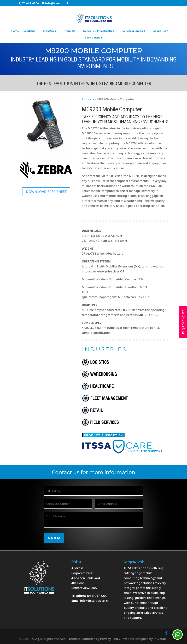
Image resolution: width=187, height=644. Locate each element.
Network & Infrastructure (99, 31)
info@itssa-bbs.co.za (94, 601)
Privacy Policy (110, 639)
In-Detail (159, 639)
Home (15, 31)
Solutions (29, 31)
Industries (49, 31)
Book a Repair (93, 38)
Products (69, 31)
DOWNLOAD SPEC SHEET (46, 192)
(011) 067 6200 (97, 596)
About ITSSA (161, 31)
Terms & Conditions (83, 639)
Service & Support (134, 31)
